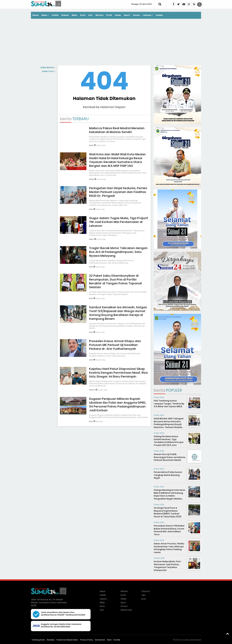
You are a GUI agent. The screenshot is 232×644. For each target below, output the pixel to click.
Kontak (117, 640)
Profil (109, 15)
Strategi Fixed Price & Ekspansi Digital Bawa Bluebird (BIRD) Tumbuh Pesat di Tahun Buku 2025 (168, 512)
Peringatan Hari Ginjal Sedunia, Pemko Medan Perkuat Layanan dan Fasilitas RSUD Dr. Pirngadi (118, 192)
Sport (127, 15)
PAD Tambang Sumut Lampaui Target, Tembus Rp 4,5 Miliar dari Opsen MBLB (169, 404)
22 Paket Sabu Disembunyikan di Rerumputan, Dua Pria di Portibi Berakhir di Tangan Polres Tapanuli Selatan (115, 281)
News (44, 15)
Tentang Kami (38, 640)
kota (91, 209)
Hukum (65, 15)
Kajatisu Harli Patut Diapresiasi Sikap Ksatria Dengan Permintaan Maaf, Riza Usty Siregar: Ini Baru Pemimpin (118, 373)
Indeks (159, 15)
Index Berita (48, 67)
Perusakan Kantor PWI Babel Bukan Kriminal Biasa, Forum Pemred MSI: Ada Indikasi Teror (169, 530)
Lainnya (147, 15)
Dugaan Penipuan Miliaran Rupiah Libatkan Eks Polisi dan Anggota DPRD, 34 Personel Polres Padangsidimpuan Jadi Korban (118, 405)
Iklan (109, 640)
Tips (143, 595)
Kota (83, 15)
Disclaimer (100, 640)
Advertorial (126, 610)
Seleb (118, 15)
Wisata (99, 15)
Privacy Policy (87, 640)
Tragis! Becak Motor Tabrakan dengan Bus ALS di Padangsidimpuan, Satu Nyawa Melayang (118, 252)
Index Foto (49, 71)
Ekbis (74, 15)
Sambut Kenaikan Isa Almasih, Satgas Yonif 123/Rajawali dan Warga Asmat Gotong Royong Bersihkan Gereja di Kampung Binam (118, 313)
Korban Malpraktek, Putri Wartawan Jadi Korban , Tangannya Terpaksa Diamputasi (167, 566)
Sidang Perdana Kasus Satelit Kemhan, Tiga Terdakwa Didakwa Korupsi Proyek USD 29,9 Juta (169, 441)
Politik (55, 15)
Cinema (145, 591)
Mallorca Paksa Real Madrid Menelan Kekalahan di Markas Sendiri (117, 130)
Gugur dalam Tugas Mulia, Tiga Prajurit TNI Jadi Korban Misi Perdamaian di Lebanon (119, 222)
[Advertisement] (116, 42)
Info (90, 15)
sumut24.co (185, 640)
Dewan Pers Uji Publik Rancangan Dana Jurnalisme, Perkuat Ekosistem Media (170, 457)
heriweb (198, 640)
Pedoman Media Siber (67, 640)
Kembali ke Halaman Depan (104, 107)
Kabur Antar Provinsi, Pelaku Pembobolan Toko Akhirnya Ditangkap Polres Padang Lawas (169, 548)
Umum (136, 15)
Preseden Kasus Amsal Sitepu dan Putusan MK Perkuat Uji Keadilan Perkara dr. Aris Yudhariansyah (115, 345)
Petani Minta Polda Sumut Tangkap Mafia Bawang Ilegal (168, 475)
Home (36, 15)
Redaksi (51, 640)
